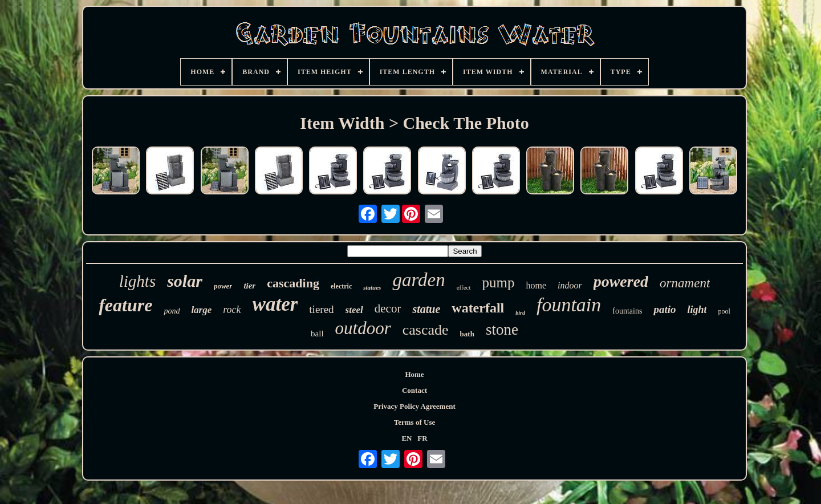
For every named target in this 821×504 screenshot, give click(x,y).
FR (422, 438)
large (201, 310)
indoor (570, 285)
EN (407, 438)
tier (249, 286)
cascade (426, 330)
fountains (627, 311)
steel (354, 310)
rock (232, 310)
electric (341, 286)
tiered (321, 309)
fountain (569, 305)
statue (426, 309)
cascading (293, 283)
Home (414, 374)
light (697, 310)
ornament (685, 283)
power (223, 286)
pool (724, 311)
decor (388, 308)
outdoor (363, 328)
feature (125, 305)
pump (499, 283)
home (536, 285)
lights (137, 281)
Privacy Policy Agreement (414, 406)
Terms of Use (414, 422)
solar (185, 281)
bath (467, 334)
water (275, 304)
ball (317, 334)
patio (664, 309)
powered (621, 281)
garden (418, 280)
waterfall (478, 308)
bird (520, 313)
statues (372, 287)
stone (502, 330)
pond (172, 311)
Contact (414, 390)
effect (464, 287)
